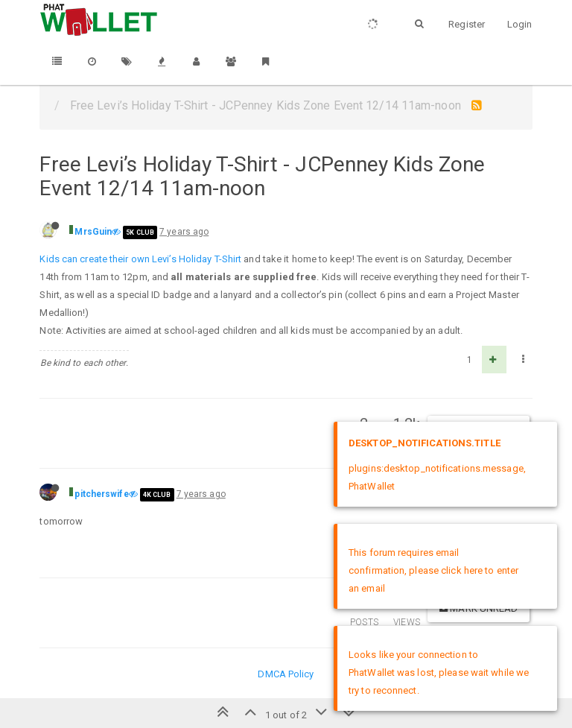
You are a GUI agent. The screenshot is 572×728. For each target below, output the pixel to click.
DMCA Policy (286, 674)
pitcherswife (101, 494)
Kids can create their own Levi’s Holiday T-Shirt (140, 259)
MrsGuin (93, 232)
